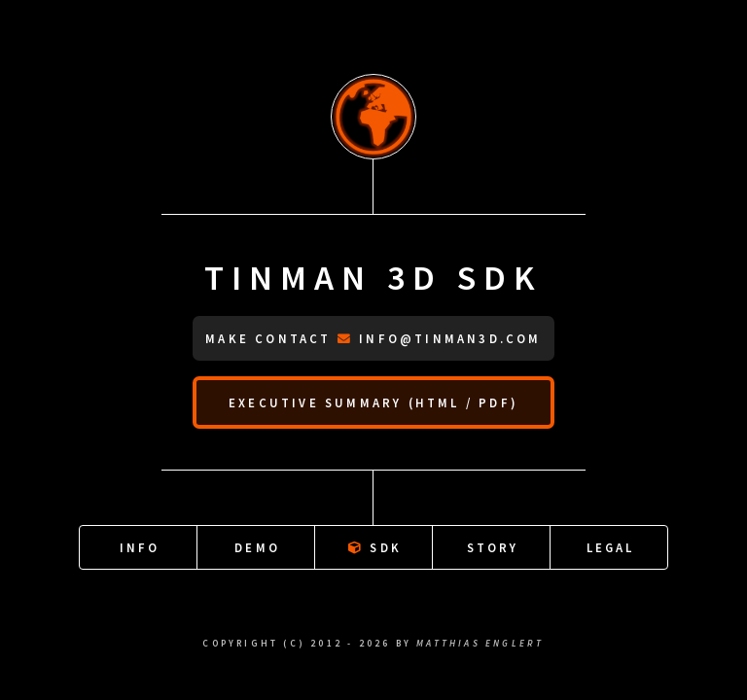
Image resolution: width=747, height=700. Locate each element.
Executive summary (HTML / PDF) (373, 402)
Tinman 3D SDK (373, 278)
